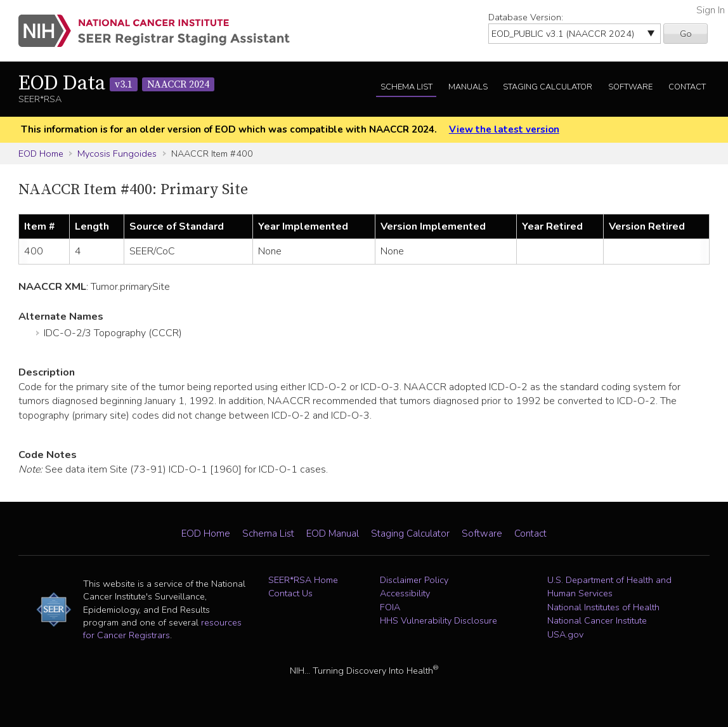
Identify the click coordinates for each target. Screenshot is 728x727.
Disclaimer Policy (414, 580)
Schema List (406, 87)
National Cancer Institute (597, 620)
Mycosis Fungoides (117, 154)
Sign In (711, 10)
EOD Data (116, 84)
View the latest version (504, 129)
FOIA (390, 607)
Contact (687, 87)
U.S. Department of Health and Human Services (609, 587)
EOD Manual (333, 534)
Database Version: (526, 17)
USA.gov (565, 634)
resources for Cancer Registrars (162, 629)
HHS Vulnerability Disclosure (439, 620)
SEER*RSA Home (303, 580)
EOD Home (41, 154)
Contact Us (290, 593)
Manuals (468, 87)
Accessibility (405, 593)
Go (686, 34)
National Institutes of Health (603, 607)
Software (630, 87)
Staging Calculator (548, 87)
